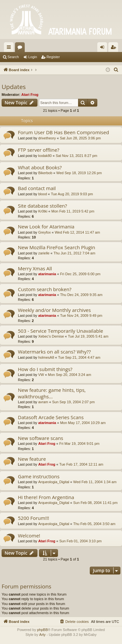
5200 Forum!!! (34, 518)
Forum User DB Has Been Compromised (63, 132)
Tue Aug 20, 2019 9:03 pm (72, 194)
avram (43, 402)
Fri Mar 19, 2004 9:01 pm (79, 444)
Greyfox (44, 232)
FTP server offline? (39, 150)
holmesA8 (46, 357)
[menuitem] (116, 70)
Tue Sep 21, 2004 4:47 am (79, 357)
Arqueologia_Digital (54, 482)
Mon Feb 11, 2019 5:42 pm (73, 211)
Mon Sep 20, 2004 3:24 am (69, 375)
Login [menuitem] (104, 48)
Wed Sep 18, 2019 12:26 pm (79, 173)
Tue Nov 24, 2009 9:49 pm (81, 316)
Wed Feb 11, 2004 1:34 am (95, 482)
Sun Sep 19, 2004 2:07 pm (73, 402)
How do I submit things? (45, 369)
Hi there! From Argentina (46, 497)
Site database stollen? (42, 206)
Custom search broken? (45, 289)
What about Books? (40, 167)
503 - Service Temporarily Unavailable (61, 331)
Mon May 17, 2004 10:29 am (83, 423)
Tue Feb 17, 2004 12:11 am (81, 464)
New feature (32, 459)
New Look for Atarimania (46, 226)
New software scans (41, 438)
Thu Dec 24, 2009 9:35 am (81, 295)
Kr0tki (43, 211)
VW (41, 375)
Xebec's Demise (51, 336)
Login (33, 57)
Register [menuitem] (115, 48)
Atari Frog (30, 95)
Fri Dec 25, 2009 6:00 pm (80, 274)
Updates (14, 87)
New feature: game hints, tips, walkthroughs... (52, 393)
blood (42, 194)
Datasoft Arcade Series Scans (51, 417)
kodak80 (45, 156)
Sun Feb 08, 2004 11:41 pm (95, 503)
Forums (21, 48)
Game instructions (39, 476)
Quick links (10, 48)
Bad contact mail (37, 188)
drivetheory (47, 138)
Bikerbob (45, 173)
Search (13, 57)
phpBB (42, 630)
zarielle (44, 253)
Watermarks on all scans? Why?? (54, 352)
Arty (43, 635)
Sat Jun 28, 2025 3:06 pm (80, 138)
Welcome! (29, 535)
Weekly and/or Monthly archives (54, 310)
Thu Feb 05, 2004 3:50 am (94, 524)
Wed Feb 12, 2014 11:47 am (77, 232)
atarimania (47, 274)
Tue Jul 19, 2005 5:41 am (88, 336)
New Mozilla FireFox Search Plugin (57, 247)
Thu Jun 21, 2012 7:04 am (74, 253)
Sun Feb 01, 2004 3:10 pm (80, 541)
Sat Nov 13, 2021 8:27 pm (76, 156)
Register (53, 57)
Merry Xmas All (35, 268)
